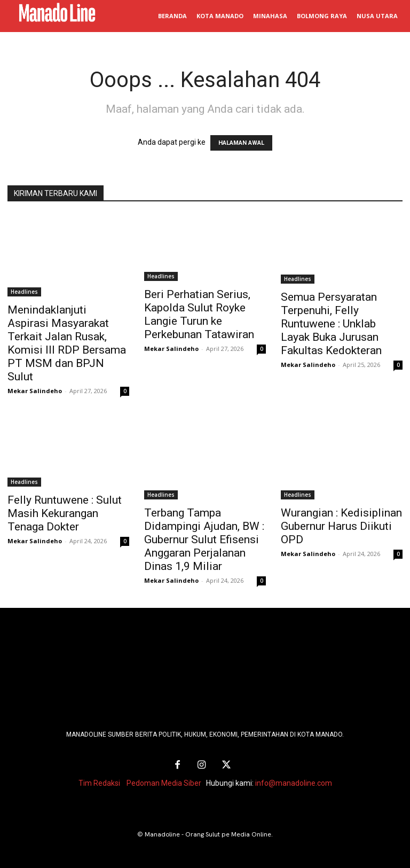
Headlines (24, 292)
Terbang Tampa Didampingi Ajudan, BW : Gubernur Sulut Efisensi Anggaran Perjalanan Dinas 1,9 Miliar (204, 539)
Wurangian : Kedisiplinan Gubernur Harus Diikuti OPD (341, 526)
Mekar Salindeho (35, 391)
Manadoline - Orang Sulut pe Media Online (208, 832)
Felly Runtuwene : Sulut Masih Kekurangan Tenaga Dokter (65, 513)
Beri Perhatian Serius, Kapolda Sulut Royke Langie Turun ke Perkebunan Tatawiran (199, 314)
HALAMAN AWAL (241, 143)
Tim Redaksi (99, 781)
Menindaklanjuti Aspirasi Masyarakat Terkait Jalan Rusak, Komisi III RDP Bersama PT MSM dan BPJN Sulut (67, 343)
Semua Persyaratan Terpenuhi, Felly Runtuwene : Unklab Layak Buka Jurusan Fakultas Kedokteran (331, 324)
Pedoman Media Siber (164, 781)
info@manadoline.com (294, 781)
